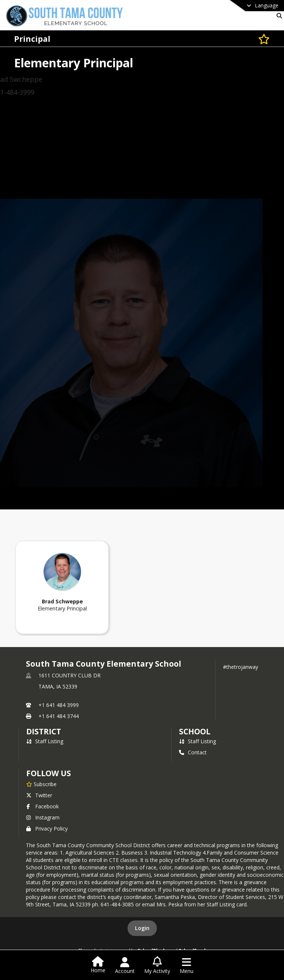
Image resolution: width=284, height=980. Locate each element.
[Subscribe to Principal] (264, 39)
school (195, 731)
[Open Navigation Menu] (187, 966)
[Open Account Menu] (125, 966)
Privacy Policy (47, 829)
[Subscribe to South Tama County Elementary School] (41, 784)
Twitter (39, 795)
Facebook (43, 806)
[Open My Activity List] (157, 966)
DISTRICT (44, 731)
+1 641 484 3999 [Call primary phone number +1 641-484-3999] (59, 705)
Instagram (43, 817)
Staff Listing (45, 741)
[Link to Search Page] (278, 16)
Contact (193, 752)
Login (142, 928)
